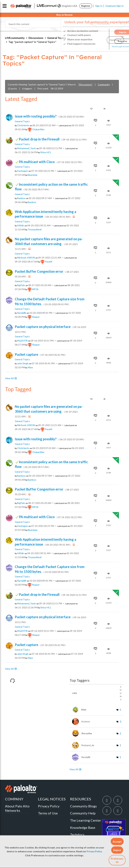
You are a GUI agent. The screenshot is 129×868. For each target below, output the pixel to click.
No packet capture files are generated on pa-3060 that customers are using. (49, 244)
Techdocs (77, 835)
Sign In (99, 6)
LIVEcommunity (15, 38)
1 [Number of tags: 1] (120, 745)
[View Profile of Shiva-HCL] (46, 152)
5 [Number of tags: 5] (120, 710)
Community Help (83, 813)
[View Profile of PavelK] (49, 262)
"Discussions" (85, 84)
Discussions (36, 38)
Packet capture (40, 354)
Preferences (117, 860)
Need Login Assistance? (109, 46)
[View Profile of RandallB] (22, 313)
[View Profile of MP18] (35, 289)
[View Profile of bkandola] (33, 175)
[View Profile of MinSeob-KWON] (26, 258)
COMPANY (14, 799)
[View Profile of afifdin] (21, 225)
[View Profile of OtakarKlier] (38, 129)
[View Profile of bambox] (21, 198)
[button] (117, 841)
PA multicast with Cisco (50, 162)
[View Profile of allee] (30, 367)
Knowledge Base (83, 827)
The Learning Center (86, 820)
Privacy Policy (94, 851)
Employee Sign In (115, 6)
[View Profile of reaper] (36, 317)
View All (9, 378)
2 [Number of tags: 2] (120, 733)
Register (86, 6)
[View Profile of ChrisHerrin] (23, 125)
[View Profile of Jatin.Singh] (23, 363)
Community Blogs (83, 806)
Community (104, 84)
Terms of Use (48, 813)
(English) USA (67, 6)
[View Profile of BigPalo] (21, 285)
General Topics (22, 121)
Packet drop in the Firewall (53, 139)
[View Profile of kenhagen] (23, 171)
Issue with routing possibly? (49, 116)
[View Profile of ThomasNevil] (35, 230)
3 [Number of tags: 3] (120, 721)
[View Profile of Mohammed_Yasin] (27, 148)
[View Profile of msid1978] (22, 341)
